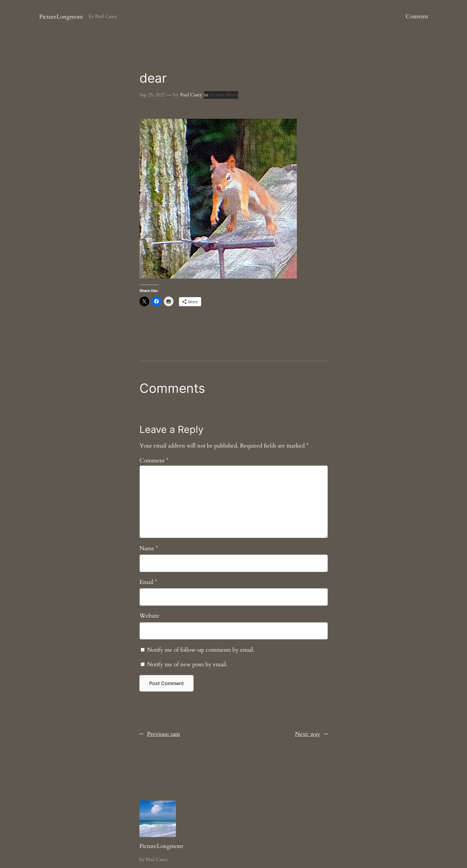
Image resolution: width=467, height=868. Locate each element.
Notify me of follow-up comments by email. (201, 650)
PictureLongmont (61, 17)
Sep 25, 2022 (152, 95)
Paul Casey (191, 95)
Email (148, 582)
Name (149, 548)
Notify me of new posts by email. (187, 664)
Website (149, 616)
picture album (224, 95)
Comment (154, 461)
